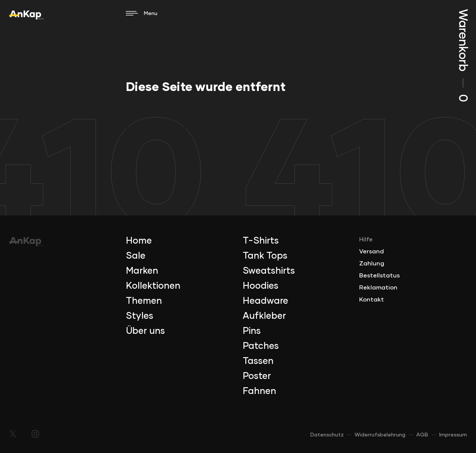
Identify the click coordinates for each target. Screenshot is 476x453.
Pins (252, 331)
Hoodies (261, 286)
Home (139, 241)
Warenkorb (462, 55)
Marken (142, 271)
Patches (261, 346)
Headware (265, 301)
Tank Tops (265, 256)
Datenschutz (327, 435)
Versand (372, 251)
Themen (144, 301)
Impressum (453, 435)
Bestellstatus (379, 276)
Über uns (145, 331)
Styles (140, 316)
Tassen (258, 361)
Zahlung (372, 264)
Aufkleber (264, 316)
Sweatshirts (269, 271)
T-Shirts (261, 241)
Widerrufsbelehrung (380, 435)
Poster (257, 376)
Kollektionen (153, 286)
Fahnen (259, 391)
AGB (422, 435)
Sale (136, 256)
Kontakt (372, 300)
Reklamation (378, 288)
